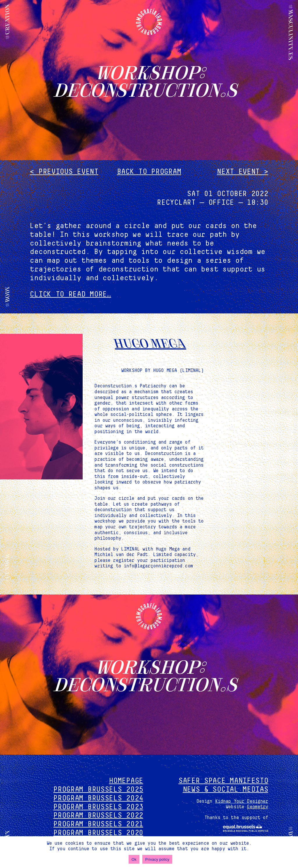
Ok (134, 859)
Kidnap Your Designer (242, 801)
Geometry (257, 807)
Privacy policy (157, 859)
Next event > (242, 172)
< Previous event (64, 172)
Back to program (149, 172)
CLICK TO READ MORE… (70, 294)
